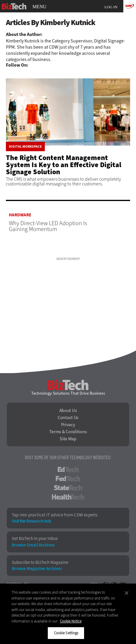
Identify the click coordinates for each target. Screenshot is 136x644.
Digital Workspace (25, 146)
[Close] (127, 593)
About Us (68, 411)
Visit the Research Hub (31, 521)
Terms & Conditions (68, 432)
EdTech (68, 470)
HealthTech (68, 497)
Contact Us (68, 418)
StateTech (68, 488)
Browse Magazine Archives (37, 569)
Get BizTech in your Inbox (35, 539)
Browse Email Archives (33, 545)
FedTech (68, 479)
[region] (68, 614)
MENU (39, 7)
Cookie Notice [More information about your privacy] (71, 621)
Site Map (68, 439)
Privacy (68, 425)
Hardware (20, 215)
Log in (111, 7)
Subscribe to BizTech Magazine (40, 563)
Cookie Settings (66, 633)
